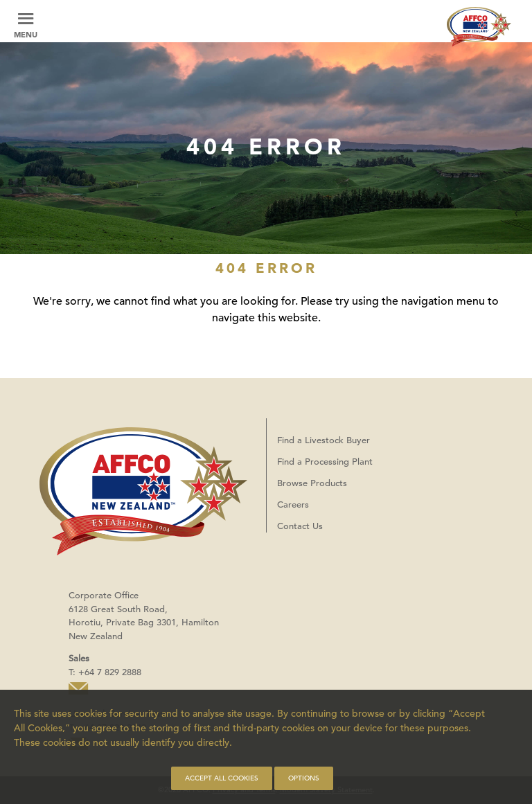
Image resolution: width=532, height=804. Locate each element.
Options (304, 778)
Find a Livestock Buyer (323, 440)
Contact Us (300, 526)
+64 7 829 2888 (110, 672)
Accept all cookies (222, 778)
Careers (293, 504)
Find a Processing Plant (325, 462)
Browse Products (312, 483)
